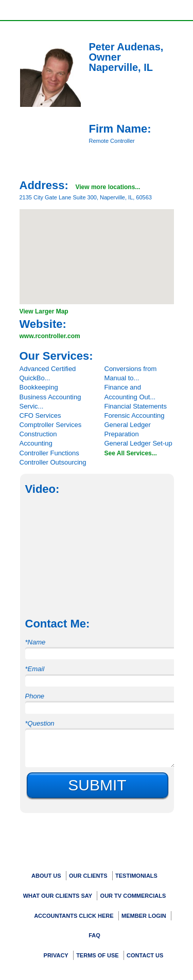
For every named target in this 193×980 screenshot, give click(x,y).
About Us (46, 876)
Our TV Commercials (133, 896)
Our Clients (88, 876)
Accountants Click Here (74, 916)
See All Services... (131, 453)
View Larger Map (44, 311)
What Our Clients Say (58, 896)
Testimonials (136, 876)
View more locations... (108, 187)
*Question (40, 723)
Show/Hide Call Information (110, 10)
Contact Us (145, 955)
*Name (36, 642)
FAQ (94, 935)
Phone (35, 696)
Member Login (144, 916)
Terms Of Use (98, 955)
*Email (35, 669)
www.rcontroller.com (50, 336)
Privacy (56, 955)
